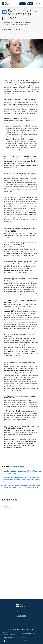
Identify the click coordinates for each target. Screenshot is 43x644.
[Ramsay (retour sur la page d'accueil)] (7, 4)
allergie (7, 507)
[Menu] (40, 4)
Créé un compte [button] (21, 616)
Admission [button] (30, 4)
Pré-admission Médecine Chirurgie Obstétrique (10, 634)
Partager (18, 29)
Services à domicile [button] (23, 4)
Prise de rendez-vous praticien (27, 637)
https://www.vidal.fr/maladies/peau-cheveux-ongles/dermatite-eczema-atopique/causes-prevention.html (21, 479)
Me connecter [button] (21, 612)
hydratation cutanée (22, 341)
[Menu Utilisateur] (36, 4)
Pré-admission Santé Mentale (8, 638)
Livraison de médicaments (25, 641)
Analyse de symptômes (28, 633)
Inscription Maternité (9, 642)
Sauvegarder (6, 29)
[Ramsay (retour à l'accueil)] (21, 606)
